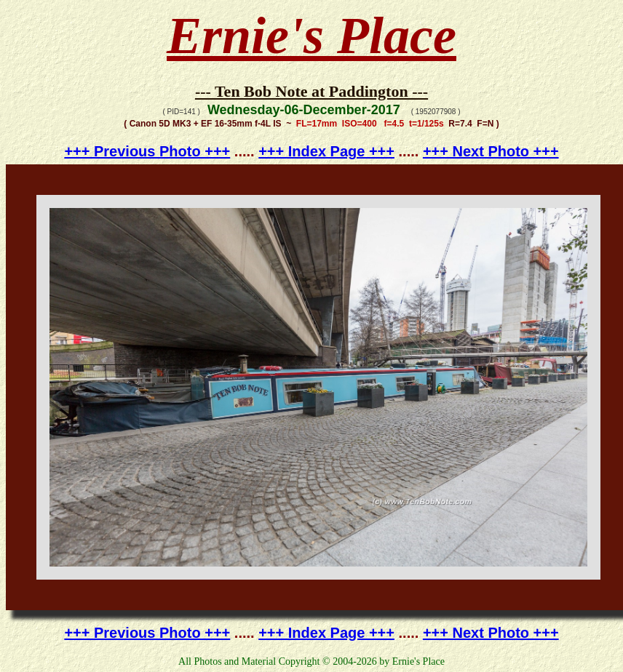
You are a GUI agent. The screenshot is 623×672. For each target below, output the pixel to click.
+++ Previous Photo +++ (147, 151)
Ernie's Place (311, 36)
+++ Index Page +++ (326, 151)
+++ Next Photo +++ (491, 151)
